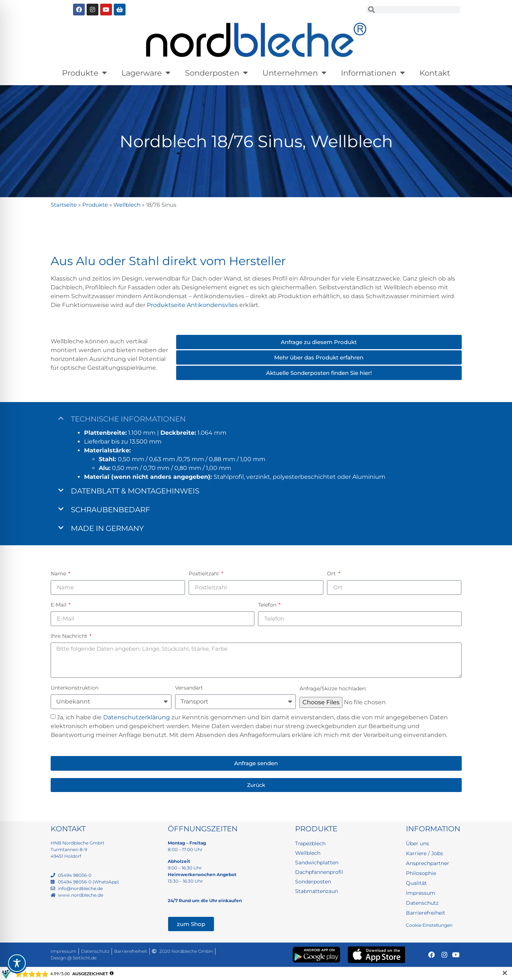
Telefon (268, 605)
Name (59, 574)
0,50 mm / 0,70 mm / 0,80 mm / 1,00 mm (165, 468)
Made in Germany (107, 528)
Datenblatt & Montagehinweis (135, 491)
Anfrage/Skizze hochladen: (333, 688)
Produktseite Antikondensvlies (192, 305)
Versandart (189, 688)
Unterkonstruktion (75, 688)
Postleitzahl (204, 574)
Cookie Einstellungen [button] (429, 925)
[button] (256, 419)
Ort (332, 574)
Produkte (84, 73)
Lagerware (146, 73)
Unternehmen (294, 73)
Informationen (373, 73)
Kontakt (435, 73)
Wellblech (127, 205)
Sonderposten (216, 73)
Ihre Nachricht (70, 636)
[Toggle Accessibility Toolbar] (17, 963)
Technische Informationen (128, 419)
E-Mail (59, 605)
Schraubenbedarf (110, 510)
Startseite (64, 205)
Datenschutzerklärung (137, 717)
